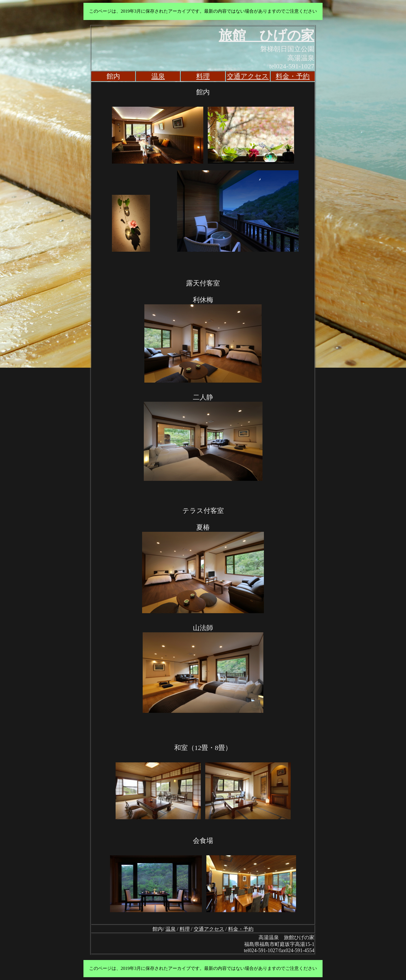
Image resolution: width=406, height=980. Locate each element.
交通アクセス (248, 76)
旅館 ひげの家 (267, 35)
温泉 (158, 76)
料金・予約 (293, 76)
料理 (203, 76)
